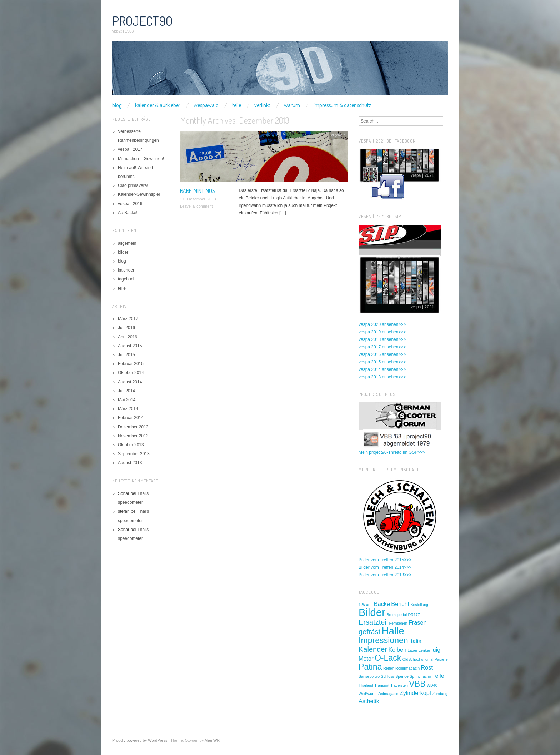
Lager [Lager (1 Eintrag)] (412, 650)
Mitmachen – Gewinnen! (141, 159)
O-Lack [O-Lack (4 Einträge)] (388, 658)
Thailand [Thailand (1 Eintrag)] (366, 685)
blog (117, 105)
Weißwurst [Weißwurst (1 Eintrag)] (367, 694)
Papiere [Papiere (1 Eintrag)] (441, 659)
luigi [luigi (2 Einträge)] (437, 650)
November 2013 (133, 436)
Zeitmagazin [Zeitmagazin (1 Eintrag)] (388, 694)
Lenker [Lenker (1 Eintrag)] (424, 650)
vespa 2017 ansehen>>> (382, 347)
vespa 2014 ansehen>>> (382, 369)
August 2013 (130, 463)
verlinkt (262, 105)
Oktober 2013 (131, 445)
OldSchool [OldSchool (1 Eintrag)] (411, 659)
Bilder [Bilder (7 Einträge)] (372, 612)
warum (292, 105)
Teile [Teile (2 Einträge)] (438, 676)
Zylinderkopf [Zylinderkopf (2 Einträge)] (416, 693)
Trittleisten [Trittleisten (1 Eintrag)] (399, 685)
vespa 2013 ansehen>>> (382, 377)
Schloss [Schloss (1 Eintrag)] (388, 676)
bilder (123, 252)
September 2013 (134, 454)
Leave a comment (196, 206)
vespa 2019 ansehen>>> (382, 332)
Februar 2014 (131, 418)
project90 (142, 21)
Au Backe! (128, 213)
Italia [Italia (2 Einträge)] (415, 641)
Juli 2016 (126, 328)
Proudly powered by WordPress (140, 740)
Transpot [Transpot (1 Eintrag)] (382, 685)
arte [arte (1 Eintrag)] (369, 605)
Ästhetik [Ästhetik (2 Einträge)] (369, 701)
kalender (126, 270)
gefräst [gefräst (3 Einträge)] (369, 632)
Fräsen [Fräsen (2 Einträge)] (418, 622)
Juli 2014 (126, 391)
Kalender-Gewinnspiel (139, 194)
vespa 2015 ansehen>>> (382, 362)
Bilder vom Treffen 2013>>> (385, 575)
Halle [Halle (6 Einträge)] (393, 631)
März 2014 (128, 409)
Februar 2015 (131, 364)
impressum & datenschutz (342, 105)
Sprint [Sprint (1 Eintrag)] (415, 676)
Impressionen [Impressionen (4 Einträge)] (383, 640)
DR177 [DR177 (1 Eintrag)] (414, 615)
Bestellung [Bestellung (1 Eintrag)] (419, 605)
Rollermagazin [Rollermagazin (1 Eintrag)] (407, 668)
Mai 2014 (127, 400)
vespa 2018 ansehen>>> (382, 339)
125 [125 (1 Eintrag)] (362, 605)
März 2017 (128, 319)
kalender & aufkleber (158, 105)
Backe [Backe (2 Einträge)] (382, 604)
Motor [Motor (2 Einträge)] (366, 659)
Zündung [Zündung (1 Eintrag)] (440, 694)
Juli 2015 (126, 355)
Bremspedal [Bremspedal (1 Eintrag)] (397, 615)
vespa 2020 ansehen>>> (382, 324)
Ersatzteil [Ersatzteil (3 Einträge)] (373, 622)
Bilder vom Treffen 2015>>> (385, 560)
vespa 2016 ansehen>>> (382, 354)
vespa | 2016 (130, 204)
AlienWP (212, 740)
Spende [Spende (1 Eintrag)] (402, 676)
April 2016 (127, 337)
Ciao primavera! (133, 185)
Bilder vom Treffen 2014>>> (385, 567)
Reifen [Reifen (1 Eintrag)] (389, 668)
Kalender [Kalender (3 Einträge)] (373, 649)
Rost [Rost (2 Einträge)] (427, 667)
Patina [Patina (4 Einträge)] (370, 667)
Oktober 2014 (131, 373)
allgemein (338, 135)
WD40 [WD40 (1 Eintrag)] (432, 685)
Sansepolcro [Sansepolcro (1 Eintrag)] (369, 676)
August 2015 (130, 346)
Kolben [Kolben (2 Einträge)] (397, 650)
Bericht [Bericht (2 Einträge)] (400, 604)
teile (237, 105)
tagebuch (127, 279)
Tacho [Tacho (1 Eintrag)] (426, 676)
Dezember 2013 (133, 427)
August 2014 (130, 382)
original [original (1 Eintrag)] (427, 659)
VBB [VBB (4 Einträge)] (417, 684)
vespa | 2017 (130, 149)
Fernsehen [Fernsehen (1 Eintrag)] (398, 623)
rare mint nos (197, 191)
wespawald (206, 105)
